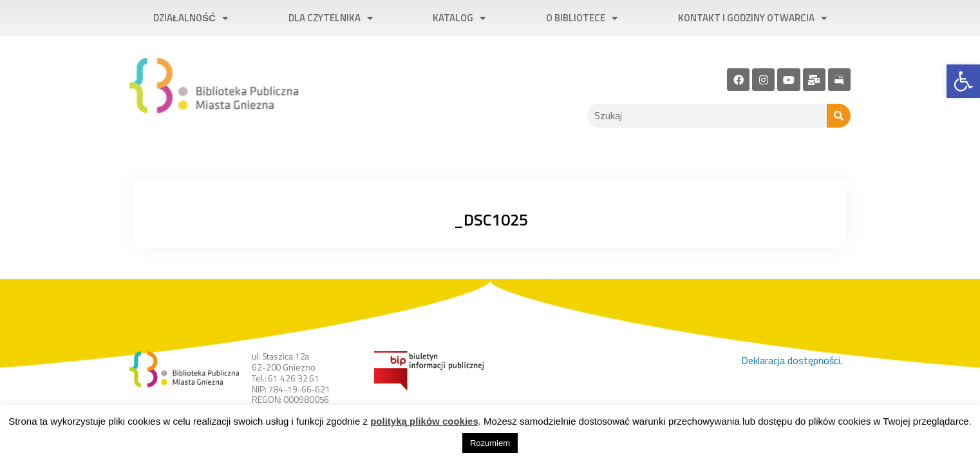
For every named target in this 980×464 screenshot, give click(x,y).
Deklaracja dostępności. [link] (792, 360)
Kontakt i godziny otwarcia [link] (752, 18)
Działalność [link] (191, 18)
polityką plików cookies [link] (424, 421)
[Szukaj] (839, 116)
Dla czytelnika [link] (331, 18)
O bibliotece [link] (582, 18)
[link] (963, 81)
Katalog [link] (459, 18)
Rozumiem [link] (490, 443)
